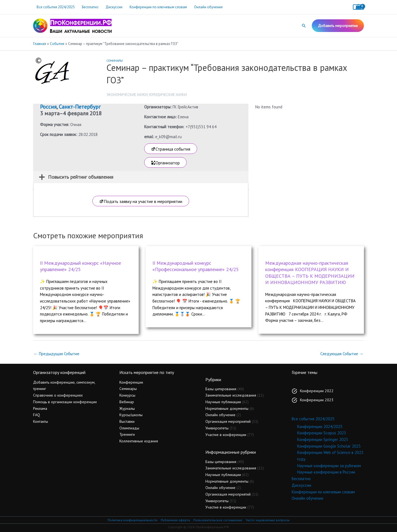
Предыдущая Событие (57, 354)
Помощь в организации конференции (65, 402)
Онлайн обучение (208, 7)
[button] (304, 26)
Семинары (115, 61)
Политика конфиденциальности (132, 520)
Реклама (40, 408)
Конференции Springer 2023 (323, 439)
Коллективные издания (139, 441)
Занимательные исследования (231, 395)
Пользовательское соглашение (218, 520)
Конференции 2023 (317, 400)
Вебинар (127, 402)
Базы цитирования (221, 389)
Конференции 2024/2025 (320, 427)
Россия (48, 107)
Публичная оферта (175, 520)
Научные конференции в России (326, 472)
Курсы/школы (131, 415)
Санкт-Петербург (80, 107)
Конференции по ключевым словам (158, 7)
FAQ (37, 415)
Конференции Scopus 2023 (322, 433)
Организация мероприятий (228, 421)
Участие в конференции (226, 435)
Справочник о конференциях (58, 395)
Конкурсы (127, 395)
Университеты (217, 428)
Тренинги (127, 434)
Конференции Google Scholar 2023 (329, 446)
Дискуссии (114, 7)
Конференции (131, 382)
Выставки (127, 421)
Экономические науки (127, 95)
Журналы (127, 408)
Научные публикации (223, 402)
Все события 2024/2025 (56, 7)
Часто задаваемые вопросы (268, 520)
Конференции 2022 (317, 391)
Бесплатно (90, 7)
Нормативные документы (227, 408)
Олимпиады (129, 428)
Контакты (41, 421)
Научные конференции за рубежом (329, 466)
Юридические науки (168, 95)
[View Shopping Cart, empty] (358, 7)
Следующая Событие (342, 354)
